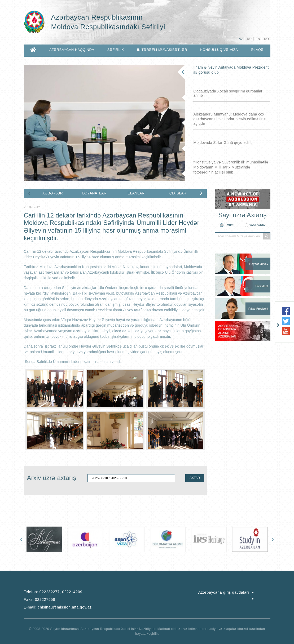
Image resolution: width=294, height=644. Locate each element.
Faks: (40, 599)
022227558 (45, 599)
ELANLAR (136, 193)
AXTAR (195, 478)
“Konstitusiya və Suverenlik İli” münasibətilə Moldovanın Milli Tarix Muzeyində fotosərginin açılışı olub (231, 167)
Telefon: (53, 592)
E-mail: (58, 607)
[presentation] (29, 193)
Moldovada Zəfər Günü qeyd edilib (223, 143)
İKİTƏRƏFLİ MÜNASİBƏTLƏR (162, 50)
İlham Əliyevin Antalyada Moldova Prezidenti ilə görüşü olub (231, 70)
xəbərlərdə (257, 225)
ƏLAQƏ (257, 50)
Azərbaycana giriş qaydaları (224, 592)
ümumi (229, 225)
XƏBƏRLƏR (53, 193)
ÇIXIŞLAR (178, 193)
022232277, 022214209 (61, 592)
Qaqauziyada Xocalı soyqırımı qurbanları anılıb (228, 93)
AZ (241, 39)
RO (267, 39)
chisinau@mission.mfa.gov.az (65, 607)
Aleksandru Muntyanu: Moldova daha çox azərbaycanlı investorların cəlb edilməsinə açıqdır (229, 119)
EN (258, 39)
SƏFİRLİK (116, 50)
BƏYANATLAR (94, 193)
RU (249, 39)
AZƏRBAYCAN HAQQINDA (72, 50)
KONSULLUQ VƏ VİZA (219, 50)
